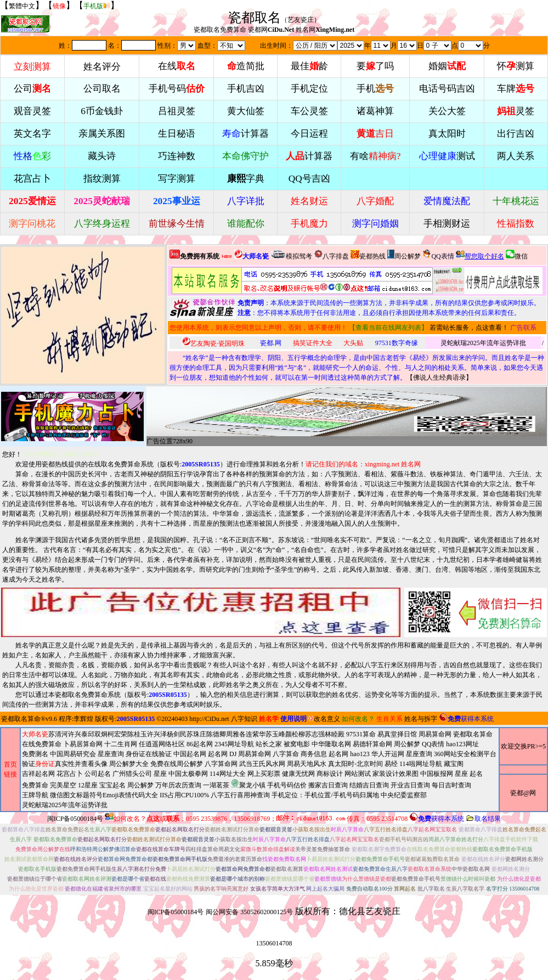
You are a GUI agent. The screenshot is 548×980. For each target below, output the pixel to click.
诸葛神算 (375, 111)
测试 (447, 156)
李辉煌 (83, 719)
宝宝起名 (112, 785)
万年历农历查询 (178, 785)
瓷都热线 (368, 255)
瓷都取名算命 (21, 719)
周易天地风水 (252, 784)
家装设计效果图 (396, 774)
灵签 (516, 111)
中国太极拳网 (188, 774)
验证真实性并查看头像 (65, 764)
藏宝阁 (454, 764)
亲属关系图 (102, 134)
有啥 (375, 156)
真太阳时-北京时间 (355, 764)
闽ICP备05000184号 (75, 819)
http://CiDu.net (209, 719)
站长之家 (269, 744)
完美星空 (63, 785)
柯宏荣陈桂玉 (127, 734)
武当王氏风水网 (262, 764)
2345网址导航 (259, 775)
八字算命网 (221, 764)
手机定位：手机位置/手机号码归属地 (325, 795)
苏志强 (315, 734)
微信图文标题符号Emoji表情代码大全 (104, 795)
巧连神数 (177, 156)
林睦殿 (335, 734)
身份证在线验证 (149, 754)
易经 (252, 784)
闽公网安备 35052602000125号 (249, 912)
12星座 (88, 785)
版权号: (190, 464)
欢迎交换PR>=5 (523, 746)
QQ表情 (433, 744)
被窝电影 (297, 744)
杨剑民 (177, 734)
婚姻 (447, 66)
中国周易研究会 (73, 754)
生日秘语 (177, 134)
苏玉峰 (275, 734)
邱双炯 (98, 734)
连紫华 (256, 734)
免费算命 (35, 785)
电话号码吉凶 (447, 89)
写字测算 (177, 179)
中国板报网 (437, 774)
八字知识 (244, 719)
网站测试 (358, 774)
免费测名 (35, 754)
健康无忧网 (298, 774)
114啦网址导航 (252, 784)
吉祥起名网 (38, 774)
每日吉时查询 (451, 785)
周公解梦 (404, 255)
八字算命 (286, 754)
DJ (233, 754)
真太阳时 (447, 134)
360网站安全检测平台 (465, 754)
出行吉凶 (516, 134)
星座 (160, 774)
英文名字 (32, 134)
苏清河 (58, 734)
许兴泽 (157, 734)
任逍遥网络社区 (162, 744)
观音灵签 (32, 111)
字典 (246, 179)
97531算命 (361, 734)
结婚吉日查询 (369, 785)
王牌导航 (35, 795)
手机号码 (177, 89)
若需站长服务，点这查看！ (469, 328)
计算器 (245, 134)
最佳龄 (309, 66)
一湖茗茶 (216, 785)
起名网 (218, 754)
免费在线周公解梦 (177, 764)
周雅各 (236, 734)
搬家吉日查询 (328, 785)
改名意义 (324, 719)
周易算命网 (259, 770)
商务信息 (314, 754)
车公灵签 (309, 111)
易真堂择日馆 (397, 734)
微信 (517, 255)
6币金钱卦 (102, 111)
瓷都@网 (523, 793)
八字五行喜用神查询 (240, 795)
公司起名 (98, 774)
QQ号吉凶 (309, 179)
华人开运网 (388, 754)
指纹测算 (102, 179)
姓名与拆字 (421, 719)
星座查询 (419, 754)
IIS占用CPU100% (184, 795)
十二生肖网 (121, 744)
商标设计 (330, 774)
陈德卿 (216, 734)
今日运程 (309, 134)
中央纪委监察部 (404, 795)
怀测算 (516, 66)
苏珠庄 (196, 734)
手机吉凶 (246, 89)
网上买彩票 (264, 774)
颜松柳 (295, 734)
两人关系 (516, 156)
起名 (476, 774)
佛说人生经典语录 (439, 378)
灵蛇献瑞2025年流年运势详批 (483, 343)
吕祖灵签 (177, 111)
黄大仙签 (246, 111)
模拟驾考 (291, 255)
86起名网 (200, 744)
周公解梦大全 (129, 764)
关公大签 (447, 111)
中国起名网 (190, 754)
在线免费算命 (42, 744)
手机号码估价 (287, 785)
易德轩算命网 (259, 775)
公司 (32, 89)
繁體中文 (22, 6)
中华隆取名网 (331, 744)
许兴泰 (78, 734)
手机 (375, 89)
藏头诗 (102, 156)
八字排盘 (331, 255)
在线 (177, 66)
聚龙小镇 (248, 784)
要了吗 (375, 66)
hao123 (360, 754)
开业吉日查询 (410, 785)
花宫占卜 (70, 774)
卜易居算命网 (83, 744)
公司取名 (102, 89)
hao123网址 (462, 744)
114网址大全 (228, 774)
